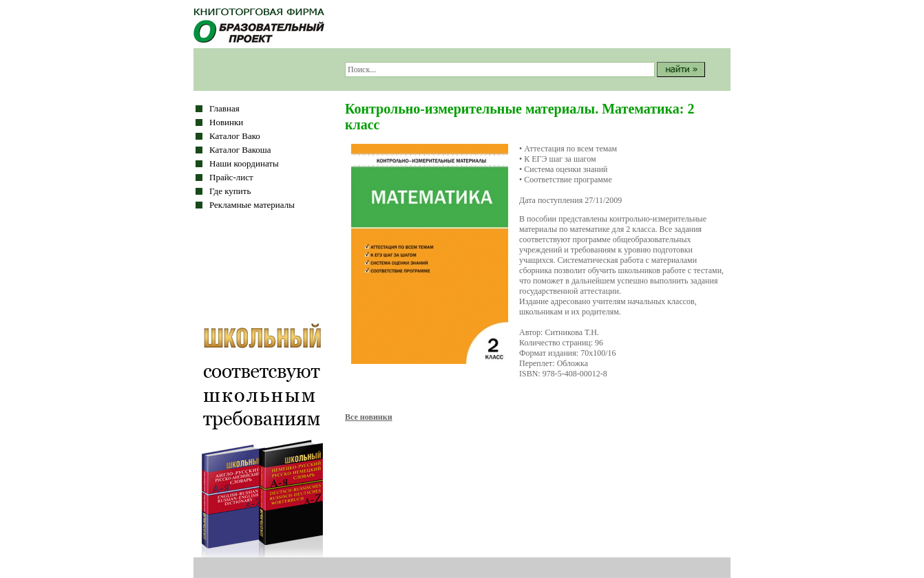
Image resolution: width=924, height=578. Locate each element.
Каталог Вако (235, 136)
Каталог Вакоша (240, 150)
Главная (224, 108)
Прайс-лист (231, 177)
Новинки (226, 122)
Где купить (230, 191)
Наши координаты (244, 163)
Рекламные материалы (252, 205)
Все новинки (369, 417)
